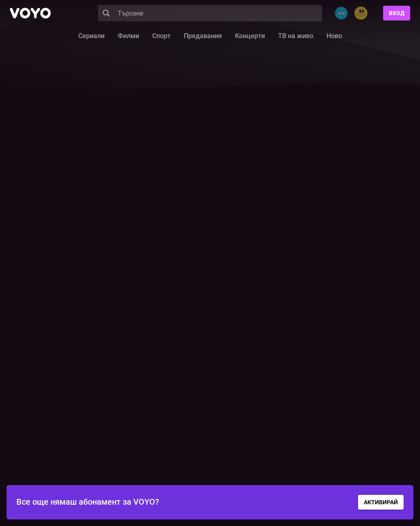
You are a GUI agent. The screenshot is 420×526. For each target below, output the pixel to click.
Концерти (250, 36)
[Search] (210, 13)
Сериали (91, 36)
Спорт (161, 36)
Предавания (203, 36)
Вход (397, 13)
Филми (128, 36)
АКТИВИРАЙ (381, 502)
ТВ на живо (296, 36)
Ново (334, 36)
